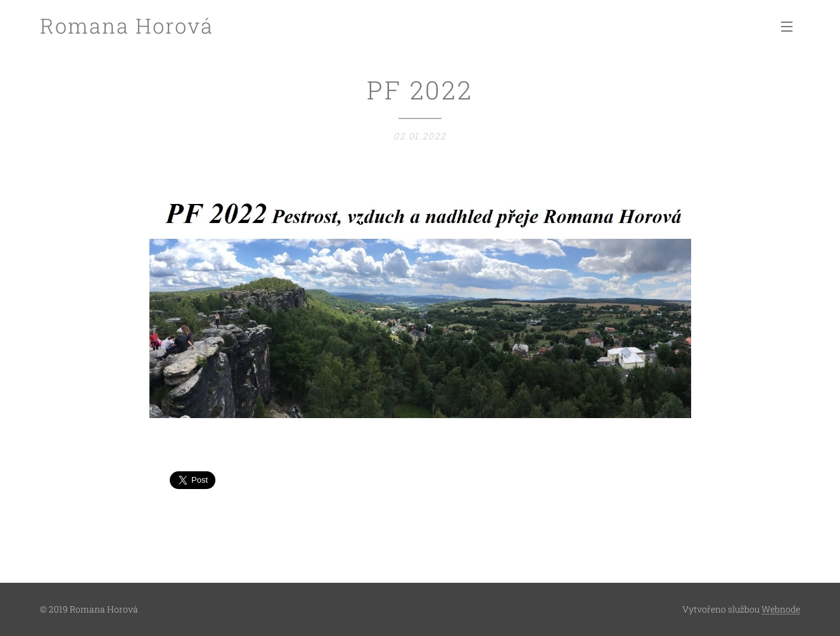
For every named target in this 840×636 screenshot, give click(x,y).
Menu (787, 27)
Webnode (781, 609)
